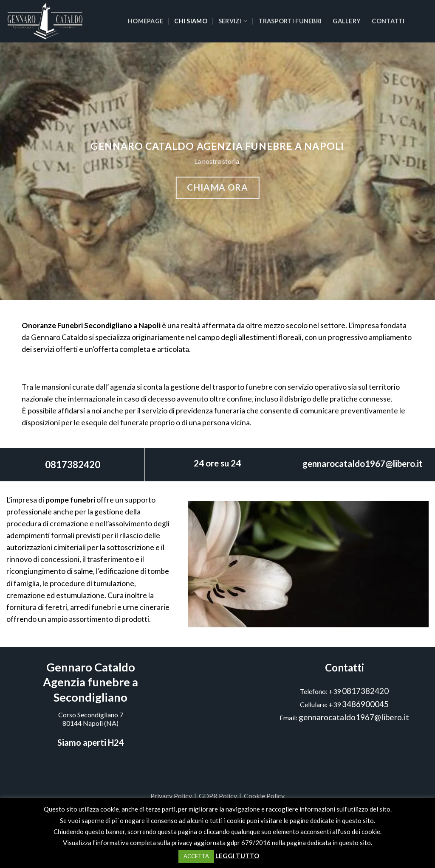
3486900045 (365, 704)
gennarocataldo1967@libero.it (363, 463)
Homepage (145, 21)
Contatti (388, 21)
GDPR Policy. (218, 796)
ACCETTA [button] (196, 856)
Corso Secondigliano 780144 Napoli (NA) (91, 719)
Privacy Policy (171, 796)
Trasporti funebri (290, 21)
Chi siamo (191, 21)
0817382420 (73, 465)
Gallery (347, 21)
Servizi (233, 21)
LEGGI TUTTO (237, 856)
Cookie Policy (264, 796)
